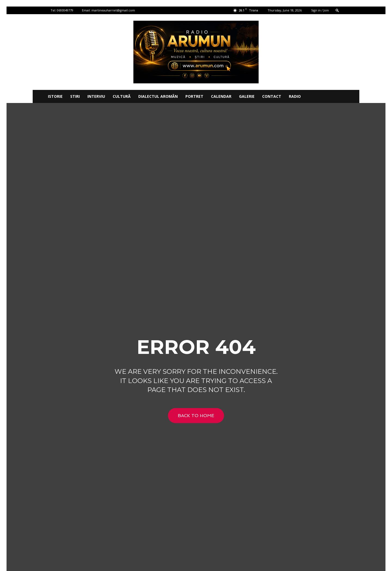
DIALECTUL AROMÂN (158, 96)
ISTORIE (55, 96)
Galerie (247, 96)
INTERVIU (96, 96)
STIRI (75, 96)
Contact (272, 96)
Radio (295, 96)
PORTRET (194, 96)
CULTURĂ (122, 96)
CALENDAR (221, 96)
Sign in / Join (320, 10)
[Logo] (38, 96)
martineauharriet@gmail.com (113, 10)
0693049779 (65, 10)
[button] (337, 10)
